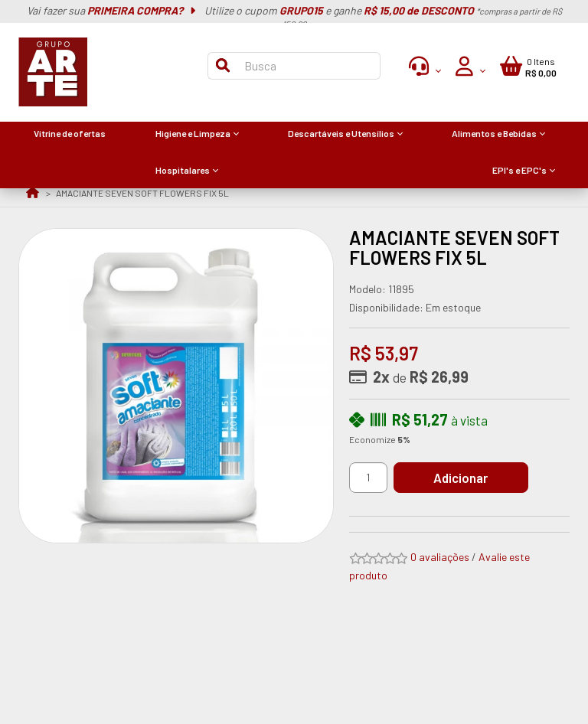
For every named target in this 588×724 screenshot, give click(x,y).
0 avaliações (440, 557)
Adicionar (463, 478)
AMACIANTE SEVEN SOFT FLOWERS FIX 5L (142, 193)
